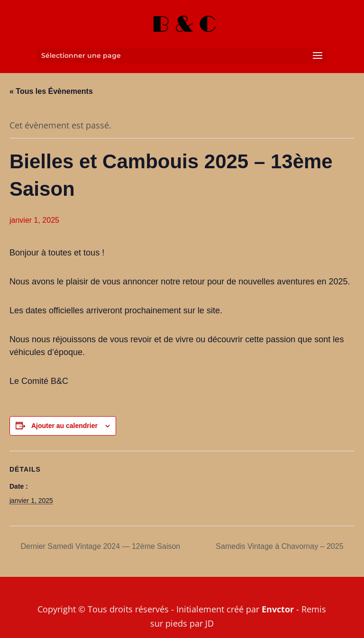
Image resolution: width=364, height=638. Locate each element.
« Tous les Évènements (51, 91)
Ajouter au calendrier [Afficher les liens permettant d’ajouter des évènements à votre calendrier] (64, 426)
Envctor (278, 609)
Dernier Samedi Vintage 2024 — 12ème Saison (99, 546)
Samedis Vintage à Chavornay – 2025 (281, 546)
